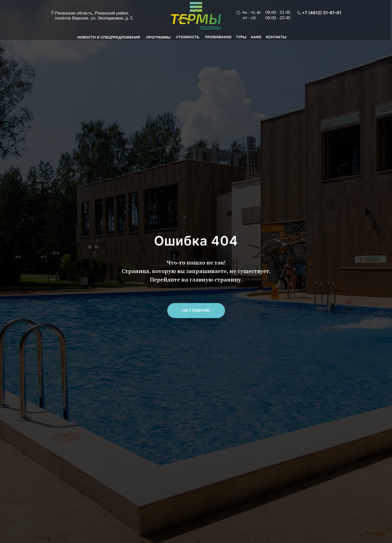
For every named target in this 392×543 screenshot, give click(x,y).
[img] (196, 16)
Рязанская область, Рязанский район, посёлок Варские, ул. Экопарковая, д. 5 (94, 16)
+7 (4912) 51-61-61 (322, 13)
